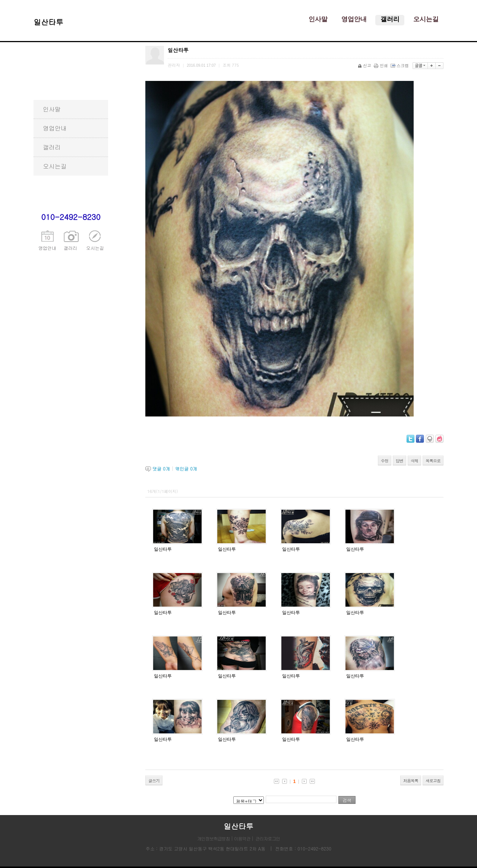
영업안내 (55, 128)
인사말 (52, 109)
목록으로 (433, 461)
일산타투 (163, 549)
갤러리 (52, 147)
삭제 (414, 461)
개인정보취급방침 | (216, 838)
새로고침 (433, 781)
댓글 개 (161, 468)
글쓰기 (154, 781)
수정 (385, 461)
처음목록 (411, 781)
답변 (399, 461)
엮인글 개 (186, 468)
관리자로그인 (268, 838)
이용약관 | (244, 838)
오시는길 (55, 166)
